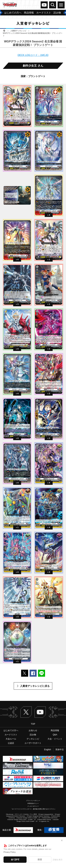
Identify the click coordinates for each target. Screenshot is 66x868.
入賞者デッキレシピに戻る (35, 686)
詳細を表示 (58, 860)
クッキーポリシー (33, 806)
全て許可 (15, 860)
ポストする (25, 673)
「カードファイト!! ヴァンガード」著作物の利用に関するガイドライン (33, 809)
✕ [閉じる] (62, 840)
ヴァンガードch (44, 5)
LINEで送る (42, 673)
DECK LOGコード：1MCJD (33, 55)
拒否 (40, 860)
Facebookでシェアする (33, 673)
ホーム (4, 31)
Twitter (26, 712)
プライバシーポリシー (33, 801)
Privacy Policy (10, 852)
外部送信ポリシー (33, 803)
